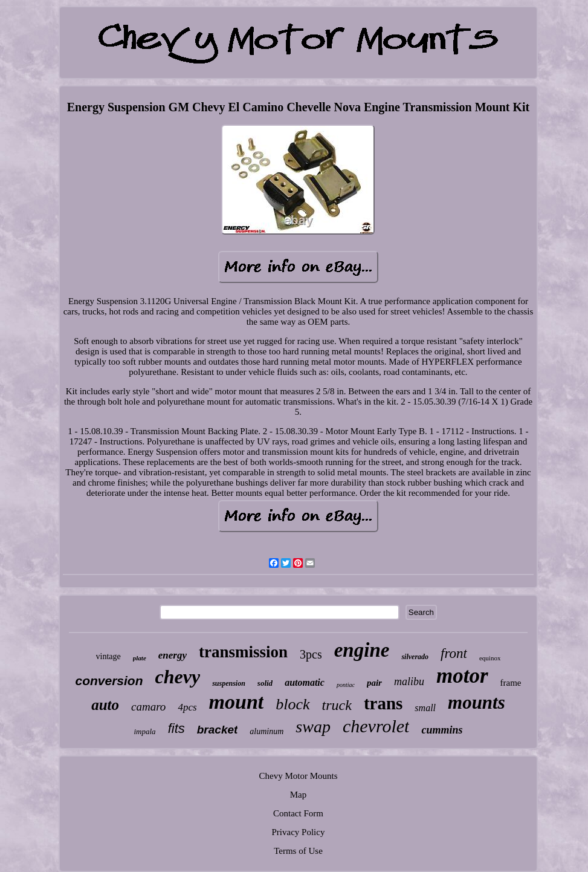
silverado (415, 657)
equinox (490, 658)
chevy (178, 677)
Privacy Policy (299, 832)
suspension (229, 683)
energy (173, 655)
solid (265, 683)
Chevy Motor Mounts (298, 776)
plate (140, 658)
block (292, 704)
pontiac (346, 685)
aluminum (267, 731)
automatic (305, 682)
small (425, 708)
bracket (218, 730)
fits (176, 728)
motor (462, 676)
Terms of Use (298, 851)
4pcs (187, 707)
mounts (477, 702)
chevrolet (376, 726)
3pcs (311, 654)
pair (374, 683)
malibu (409, 682)
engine (362, 650)
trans (383, 703)
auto (105, 705)
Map (299, 795)
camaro (148, 707)
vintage (108, 656)
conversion (109, 681)
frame (511, 683)
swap (313, 727)
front (454, 653)
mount (237, 702)
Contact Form (298, 813)
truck (337, 705)
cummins (442, 730)
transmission (243, 652)
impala (145, 731)
